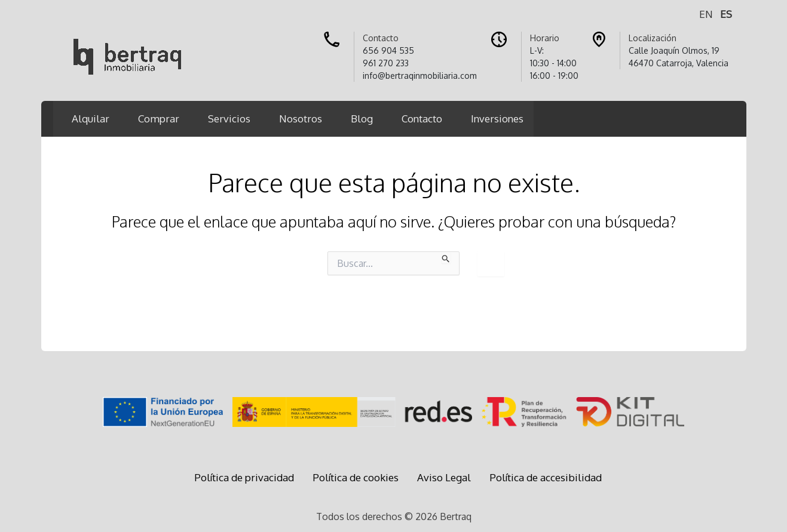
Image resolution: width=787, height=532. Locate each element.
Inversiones (497, 119)
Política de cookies (356, 477)
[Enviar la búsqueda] (446, 257)
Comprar (159, 119)
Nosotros (301, 119)
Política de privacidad (244, 477)
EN (706, 14)
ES (726, 14)
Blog (362, 119)
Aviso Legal (444, 477)
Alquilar (91, 119)
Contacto (422, 119)
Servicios (229, 119)
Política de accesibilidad (546, 477)
